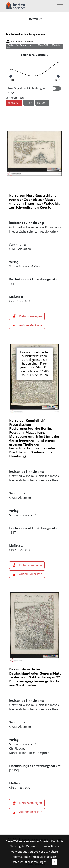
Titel (28, 103)
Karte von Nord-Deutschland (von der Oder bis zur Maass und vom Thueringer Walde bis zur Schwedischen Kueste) (35, 201)
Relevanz (13, 103)
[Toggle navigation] (59, 6)
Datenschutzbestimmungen (29, 862)
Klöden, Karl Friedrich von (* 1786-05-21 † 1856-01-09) (33, 46)
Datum (42, 103)
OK (55, 862)
